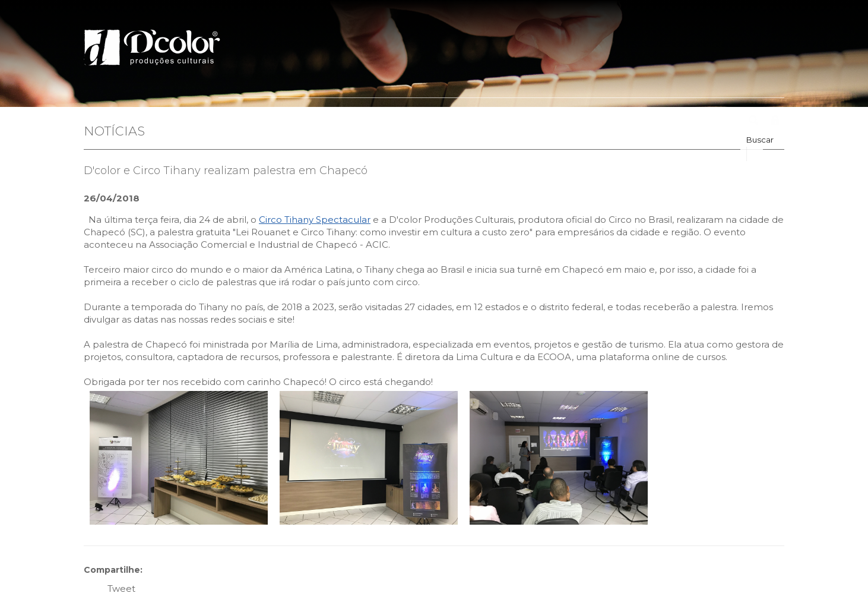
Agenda (643, 122)
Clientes (500, 122)
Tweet (121, 589)
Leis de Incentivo (431, 122)
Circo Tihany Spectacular (315, 220)
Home (238, 122)
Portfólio (361, 122)
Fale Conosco (705, 122)
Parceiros (552, 122)
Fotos (599, 122)
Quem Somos (297, 122)
